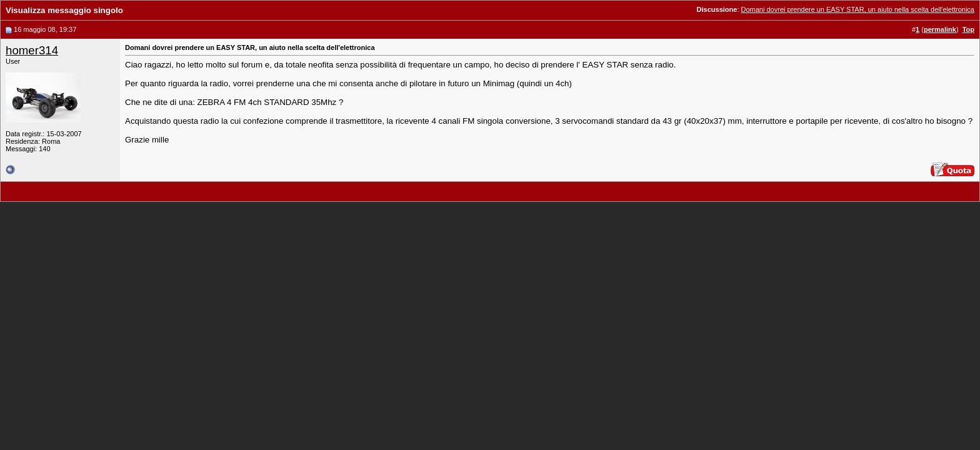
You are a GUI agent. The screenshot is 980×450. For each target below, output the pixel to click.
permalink (940, 29)
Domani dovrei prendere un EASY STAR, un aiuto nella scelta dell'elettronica (858, 9)
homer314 (32, 50)
